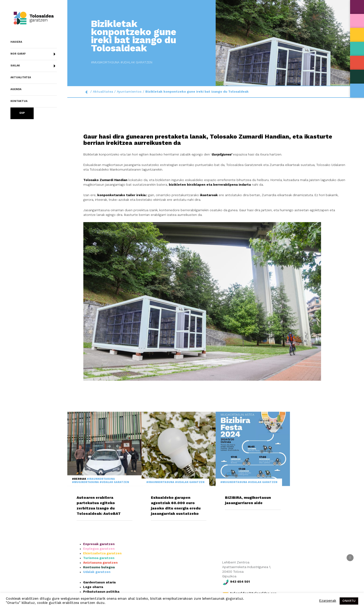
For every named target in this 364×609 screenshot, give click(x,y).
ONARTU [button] (349, 601)
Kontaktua (19, 101)
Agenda (16, 90)
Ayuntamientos (129, 92)
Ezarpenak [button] (328, 601)
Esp (22, 113)
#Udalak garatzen (96, 62)
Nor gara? (34, 54)
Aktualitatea (21, 78)
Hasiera (16, 42)
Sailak (34, 66)
